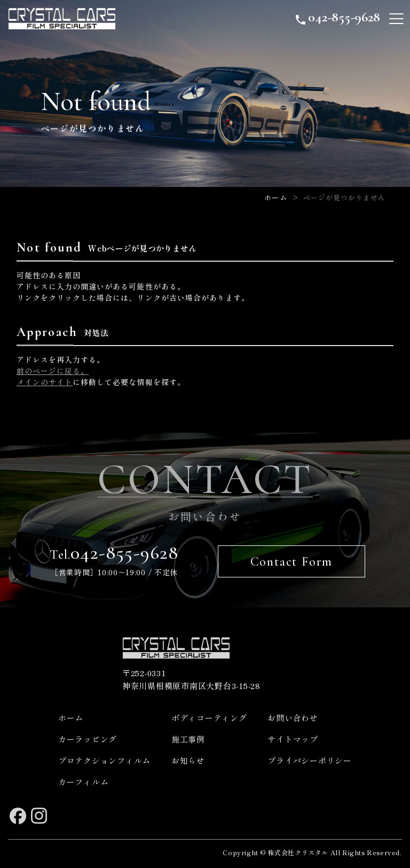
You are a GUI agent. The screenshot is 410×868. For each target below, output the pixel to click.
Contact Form (292, 562)
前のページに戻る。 (53, 371)
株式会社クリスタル (298, 852)
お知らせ (188, 760)
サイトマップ (293, 739)
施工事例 (188, 739)
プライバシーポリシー (310, 760)
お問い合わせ (293, 718)
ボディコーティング (209, 718)
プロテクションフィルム (104, 760)
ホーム (275, 197)
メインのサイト (45, 382)
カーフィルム (84, 782)
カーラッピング (88, 739)
